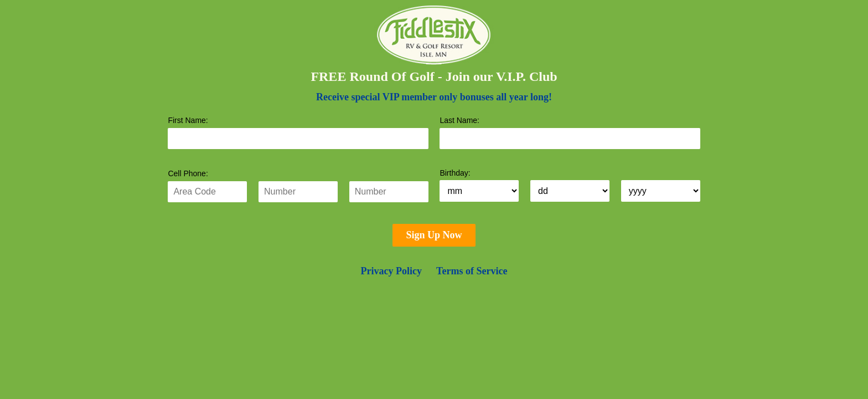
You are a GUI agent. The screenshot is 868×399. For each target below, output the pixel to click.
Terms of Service (472, 271)
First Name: (188, 120)
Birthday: (455, 173)
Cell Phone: (188, 173)
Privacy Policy (391, 271)
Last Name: (459, 120)
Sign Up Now (434, 235)
